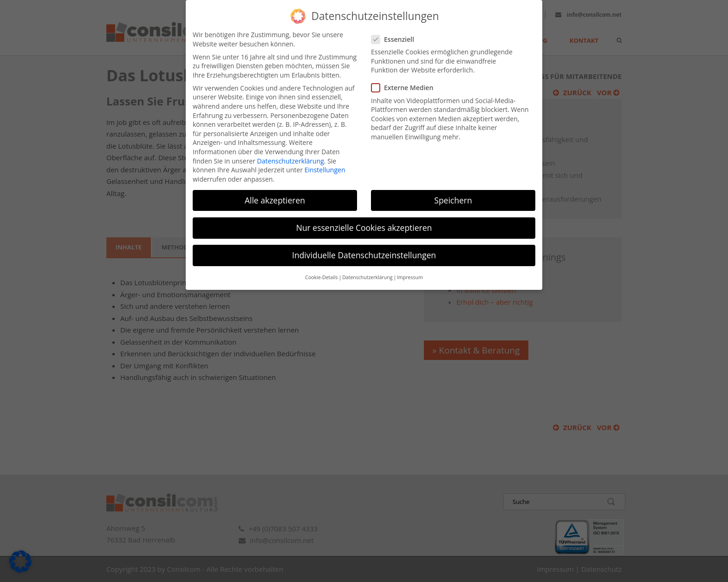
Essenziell (396, 29)
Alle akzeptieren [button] (275, 190)
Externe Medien (406, 78)
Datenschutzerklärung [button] (367, 268)
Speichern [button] (453, 190)
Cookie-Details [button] (321, 268)
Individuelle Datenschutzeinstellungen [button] (364, 245)
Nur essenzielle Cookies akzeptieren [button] (364, 218)
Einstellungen (325, 160)
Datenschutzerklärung (291, 151)
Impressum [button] (410, 268)
